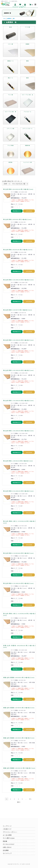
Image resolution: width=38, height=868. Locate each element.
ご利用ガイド (7, 829)
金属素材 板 (11, 22)
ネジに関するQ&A (9, 838)
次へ (31, 799)
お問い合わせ (7, 847)
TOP (4, 18)
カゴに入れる (29, 211)
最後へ (19, 802)
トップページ (7, 826)
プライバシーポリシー (10, 832)
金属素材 (9, 18)
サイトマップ (7, 853)
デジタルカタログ (9, 844)
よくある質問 (7, 835)
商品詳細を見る (17, 211)
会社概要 (6, 850)
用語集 (5, 841)
